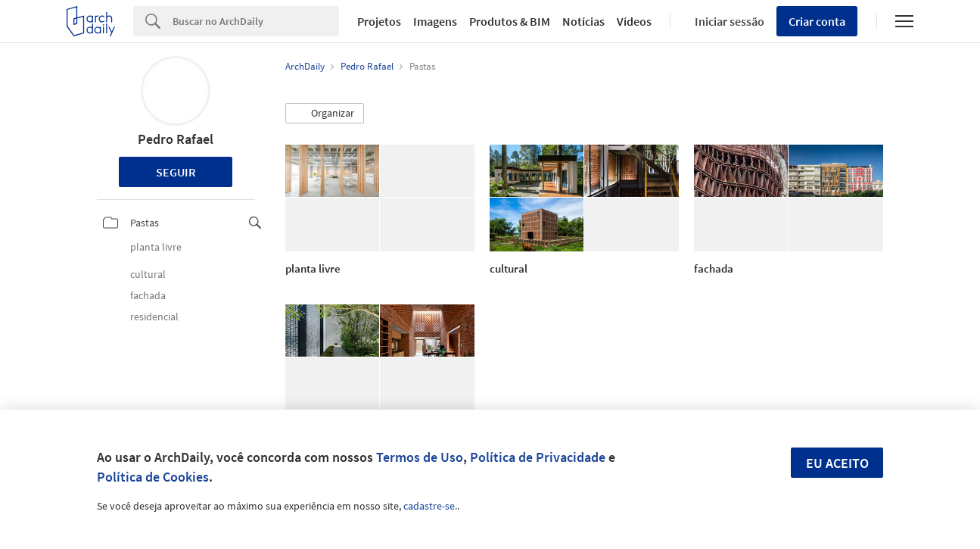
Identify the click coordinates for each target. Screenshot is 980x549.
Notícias (583, 21)
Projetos (379, 21)
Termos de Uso (420, 457)
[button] (325, 114)
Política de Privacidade (538, 457)
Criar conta (817, 21)
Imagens (435, 21)
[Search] (256, 21)
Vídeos (634, 21)
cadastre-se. (430, 506)
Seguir (176, 172)
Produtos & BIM (510, 21)
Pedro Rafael (176, 139)
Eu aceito (837, 463)
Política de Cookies (153, 477)
